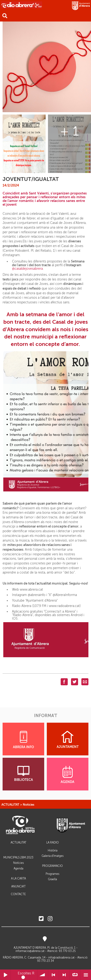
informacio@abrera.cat (30, 951)
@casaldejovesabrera (27, 269)
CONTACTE (18, 894)
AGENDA (67, 775)
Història (53, 851)
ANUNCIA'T (18, 887)
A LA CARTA (18, 879)
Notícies (29, 805)
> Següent (64, 975)
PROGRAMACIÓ (52, 866)
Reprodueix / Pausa (5, 975)
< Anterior (53, 975)
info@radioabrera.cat (61, 958)
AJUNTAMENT (68, 740)
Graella (52, 879)
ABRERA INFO (23, 740)
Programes (52, 874)
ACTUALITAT (10, 805)
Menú (86, 975)
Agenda (18, 869)
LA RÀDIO (53, 843)
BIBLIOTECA (24, 774)
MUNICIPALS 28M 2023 (18, 858)
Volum (43, 975)
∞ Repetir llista (75, 975)
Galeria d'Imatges (53, 856)
